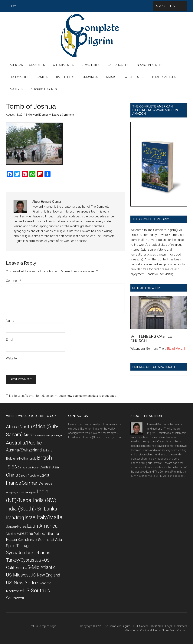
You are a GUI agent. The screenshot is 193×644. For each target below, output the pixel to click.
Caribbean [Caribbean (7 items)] (33, 468)
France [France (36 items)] (14, 483)
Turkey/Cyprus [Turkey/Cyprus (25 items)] (20, 560)
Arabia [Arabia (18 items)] (29, 435)
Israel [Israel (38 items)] (30, 517)
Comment (14, 281)
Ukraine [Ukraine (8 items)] (39, 561)
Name (10, 321)
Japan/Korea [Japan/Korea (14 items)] (16, 527)
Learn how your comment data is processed (87, 396)
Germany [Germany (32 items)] (31, 483)
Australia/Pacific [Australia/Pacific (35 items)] (24, 443)
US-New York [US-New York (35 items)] (20, 583)
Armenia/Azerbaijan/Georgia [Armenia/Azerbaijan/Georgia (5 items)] (49, 436)
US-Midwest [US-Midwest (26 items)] (18, 575)
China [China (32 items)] (12, 475)
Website (11, 358)
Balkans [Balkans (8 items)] (47, 451)
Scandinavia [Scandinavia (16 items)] (28, 540)
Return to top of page (43, 626)
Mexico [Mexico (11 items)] (11, 534)
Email (10, 340)
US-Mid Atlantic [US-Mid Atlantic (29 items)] (40, 567)
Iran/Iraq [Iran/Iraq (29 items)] (15, 518)
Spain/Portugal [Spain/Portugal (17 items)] (19, 546)
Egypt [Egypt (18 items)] (44, 475)
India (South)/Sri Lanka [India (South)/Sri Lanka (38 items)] (32, 509)
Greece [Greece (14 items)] (47, 484)
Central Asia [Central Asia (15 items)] (49, 467)
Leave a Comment (63, 115)
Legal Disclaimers (176, 626)
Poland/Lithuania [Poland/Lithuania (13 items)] (46, 534)
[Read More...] (176, 349)
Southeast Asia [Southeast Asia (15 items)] (50, 540)
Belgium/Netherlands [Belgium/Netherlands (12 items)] (21, 458)
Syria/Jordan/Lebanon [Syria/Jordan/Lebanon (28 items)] (28, 553)
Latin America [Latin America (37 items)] (42, 526)
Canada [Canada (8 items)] (22, 467)
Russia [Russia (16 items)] (11, 540)
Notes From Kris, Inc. (174, 630)
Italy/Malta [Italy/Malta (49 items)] (50, 517)
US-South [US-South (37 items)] (34, 591)
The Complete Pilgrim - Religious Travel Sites (96, 35)
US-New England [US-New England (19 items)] (45, 575)
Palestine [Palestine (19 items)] (25, 533)
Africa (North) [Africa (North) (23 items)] (19, 427)
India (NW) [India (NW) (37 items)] (45, 500)
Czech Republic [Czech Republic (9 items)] (29, 476)
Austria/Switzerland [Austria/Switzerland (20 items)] (24, 450)
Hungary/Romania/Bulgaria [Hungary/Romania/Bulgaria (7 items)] (21, 492)
